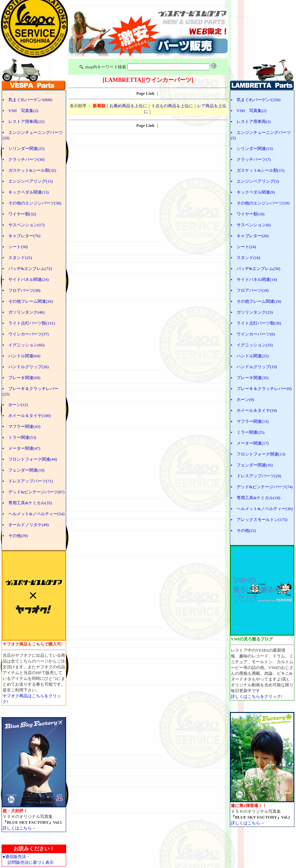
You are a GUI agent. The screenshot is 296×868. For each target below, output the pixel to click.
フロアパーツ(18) (253, 290)
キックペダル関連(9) (256, 192)
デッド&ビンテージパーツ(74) (265, 487)
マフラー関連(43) (24, 426)
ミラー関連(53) (22, 437)
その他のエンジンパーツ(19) (263, 203)
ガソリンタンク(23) (255, 312)
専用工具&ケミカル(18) (258, 498)
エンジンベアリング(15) (31, 181)
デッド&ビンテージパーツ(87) (36, 492)
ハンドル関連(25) (253, 356)
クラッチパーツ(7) (254, 159)
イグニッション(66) (26, 345)
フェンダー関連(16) (255, 465)
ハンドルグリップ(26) (29, 367)
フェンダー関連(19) (26, 470)
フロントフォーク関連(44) (33, 459)
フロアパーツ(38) (24, 290)
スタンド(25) (20, 258)
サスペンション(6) (254, 225)
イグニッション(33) (255, 345)
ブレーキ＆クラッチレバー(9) (264, 389)
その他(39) (18, 536)
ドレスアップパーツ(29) (259, 476)
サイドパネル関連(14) (257, 279)
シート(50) (18, 247)
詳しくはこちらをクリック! (257, 696)
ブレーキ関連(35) (253, 378)
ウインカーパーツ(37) (29, 334)
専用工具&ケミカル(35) (30, 503)
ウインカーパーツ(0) (256, 334)
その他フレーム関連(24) (259, 301)
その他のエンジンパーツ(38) (35, 203)
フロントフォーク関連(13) (261, 454)
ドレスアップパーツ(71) (31, 481)
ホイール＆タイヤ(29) (257, 410)
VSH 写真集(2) (23, 111)
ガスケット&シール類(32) (32, 170)
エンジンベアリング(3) (258, 181)
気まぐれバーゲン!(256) (259, 100)
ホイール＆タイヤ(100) (30, 416)
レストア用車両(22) (26, 122)
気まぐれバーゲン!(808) (30, 100)
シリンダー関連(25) (26, 148)
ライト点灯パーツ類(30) (259, 323)
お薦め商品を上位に (128, 106)
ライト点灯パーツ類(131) (32, 323)
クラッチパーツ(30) (26, 159)
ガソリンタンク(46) (26, 312)
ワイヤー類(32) (22, 214)
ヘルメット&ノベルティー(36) (265, 509)
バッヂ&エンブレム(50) (258, 269)
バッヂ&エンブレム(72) (30, 269)
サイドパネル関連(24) (29, 279)
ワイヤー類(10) (251, 214)
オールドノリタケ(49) (29, 525)
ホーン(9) (245, 399)
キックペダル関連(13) (29, 192)
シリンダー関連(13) (255, 148)
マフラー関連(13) (253, 421)
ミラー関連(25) (251, 432)
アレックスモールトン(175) (262, 520)
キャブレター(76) (24, 236)
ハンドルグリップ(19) (257, 367)
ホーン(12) (18, 405)
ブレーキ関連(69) (24, 378)
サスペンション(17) (26, 225)
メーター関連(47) (24, 448)
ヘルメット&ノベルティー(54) (36, 514)
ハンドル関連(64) (24, 356)
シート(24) (246, 247)
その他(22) (246, 530)
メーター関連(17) (253, 443)
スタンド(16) (248, 258)
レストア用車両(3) (254, 122)
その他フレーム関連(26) (31, 301)
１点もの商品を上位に (172, 106)
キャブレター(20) (253, 236)
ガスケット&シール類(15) (261, 170)
